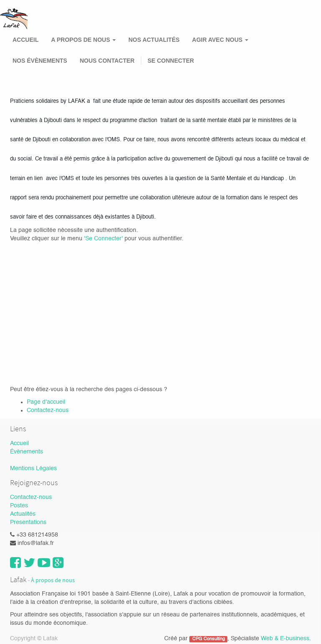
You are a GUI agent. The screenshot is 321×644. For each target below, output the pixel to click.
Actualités (23, 514)
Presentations (28, 522)
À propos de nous (53, 580)
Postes (19, 506)
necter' (115, 239)
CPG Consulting (209, 639)
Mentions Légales (33, 468)
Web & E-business (285, 639)
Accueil (19, 443)
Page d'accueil (46, 402)
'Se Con (94, 239)
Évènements (27, 452)
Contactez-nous (48, 410)
